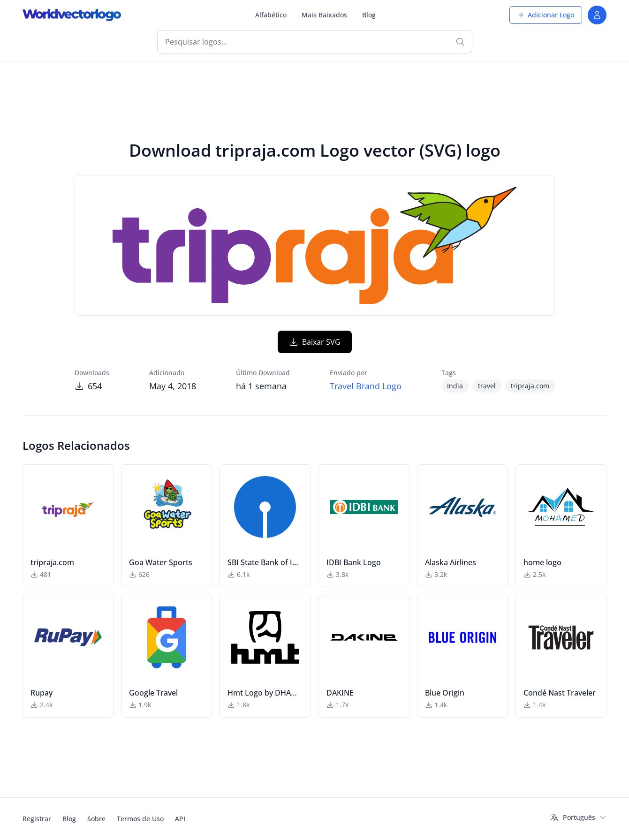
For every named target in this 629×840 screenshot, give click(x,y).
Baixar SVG (315, 342)
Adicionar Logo (546, 15)
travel (487, 386)
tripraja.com (530, 386)
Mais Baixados (324, 15)
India (455, 386)
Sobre (96, 819)
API (180, 819)
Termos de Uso (140, 819)
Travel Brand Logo (366, 386)
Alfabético (271, 15)
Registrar (37, 819)
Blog (369, 15)
